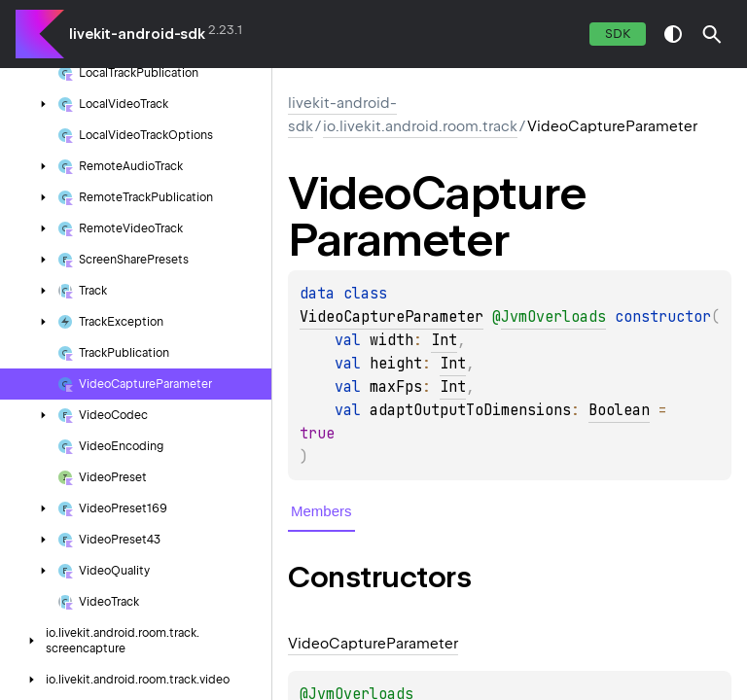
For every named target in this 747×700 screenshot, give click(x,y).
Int (444, 340)
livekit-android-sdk (137, 34)
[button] (712, 34)
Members (321, 511)
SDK (618, 34)
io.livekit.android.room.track (420, 126)
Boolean (619, 410)
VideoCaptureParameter (391, 317)
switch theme (673, 34)
